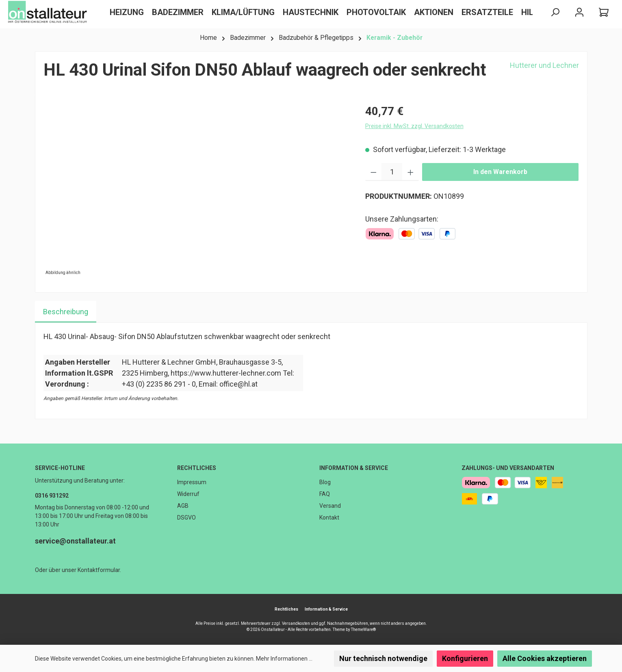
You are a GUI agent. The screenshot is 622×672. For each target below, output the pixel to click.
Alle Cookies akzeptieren (545, 658)
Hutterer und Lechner (544, 65)
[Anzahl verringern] (374, 172)
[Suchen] (555, 12)
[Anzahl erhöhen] (411, 172)
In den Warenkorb (500, 172)
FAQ (325, 494)
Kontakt (329, 518)
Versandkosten (296, 623)
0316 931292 (52, 496)
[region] (196, 190)
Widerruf (188, 494)
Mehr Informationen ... (284, 659)
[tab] (66, 312)
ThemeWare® (363, 630)
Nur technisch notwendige (383, 658)
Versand (330, 506)
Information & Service (354, 468)
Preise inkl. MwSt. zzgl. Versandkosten (414, 126)
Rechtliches (197, 468)
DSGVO (186, 518)
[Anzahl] (392, 172)
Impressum (192, 482)
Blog (325, 482)
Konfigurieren (465, 658)
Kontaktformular (99, 570)
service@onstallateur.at (75, 541)
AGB (183, 506)
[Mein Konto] (579, 12)
